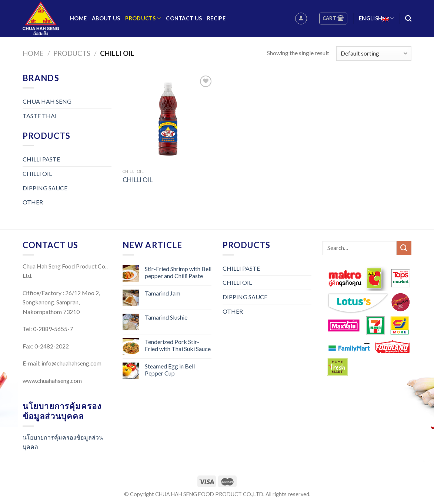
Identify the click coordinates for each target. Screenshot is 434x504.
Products (143, 18)
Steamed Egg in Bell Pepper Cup (170, 370)
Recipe (216, 18)
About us (106, 18)
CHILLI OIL (37, 173)
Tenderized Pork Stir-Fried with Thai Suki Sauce (178, 345)
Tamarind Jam (163, 293)
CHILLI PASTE (41, 159)
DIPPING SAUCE (45, 188)
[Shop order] (374, 54)
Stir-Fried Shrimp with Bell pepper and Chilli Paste (178, 272)
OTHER (33, 202)
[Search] (408, 19)
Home (78, 18)
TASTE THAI (40, 116)
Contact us (184, 18)
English (376, 18)
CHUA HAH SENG (47, 101)
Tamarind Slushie (166, 317)
